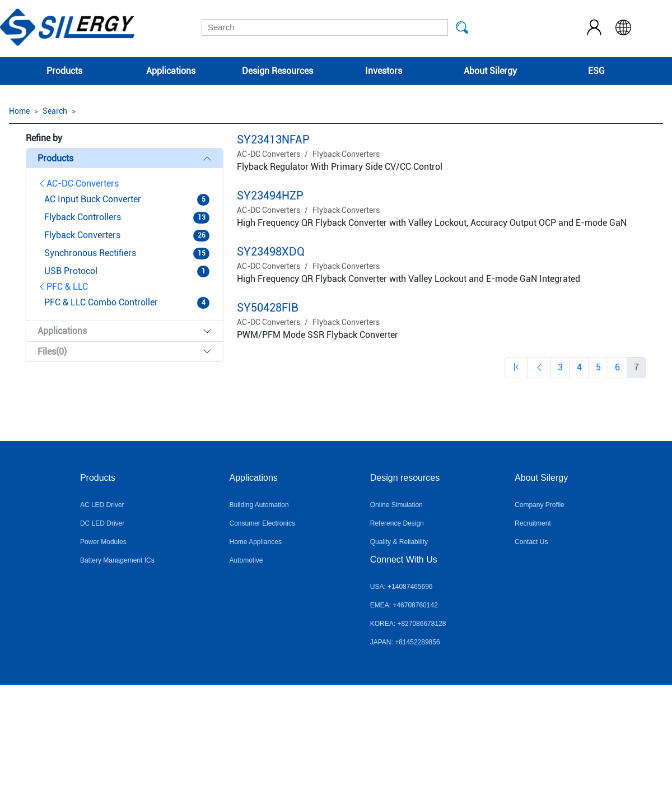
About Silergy (490, 71)
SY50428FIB (268, 308)
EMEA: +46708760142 (404, 605)
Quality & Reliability (399, 542)
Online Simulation (396, 505)
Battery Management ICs (117, 560)
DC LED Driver (102, 523)
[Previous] (516, 368)
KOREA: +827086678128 (408, 624)
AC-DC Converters (78, 184)
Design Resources (277, 71)
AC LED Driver (102, 505)
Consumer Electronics (262, 523)
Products (64, 71)
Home (19, 111)
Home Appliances (256, 542)
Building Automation (259, 505)
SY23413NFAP (273, 140)
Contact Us (531, 542)
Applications (171, 71)
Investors (384, 71)
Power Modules (103, 542)
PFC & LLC (63, 287)
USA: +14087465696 (402, 587)
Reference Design (397, 523)
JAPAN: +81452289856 (405, 642)
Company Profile (540, 505)
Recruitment (533, 523)
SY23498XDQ (271, 252)
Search (55, 111)
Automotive (246, 560)
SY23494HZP (270, 196)
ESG (596, 71)
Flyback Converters (346, 154)
